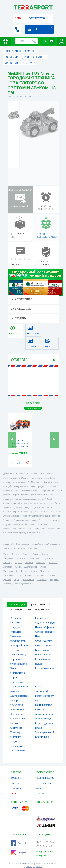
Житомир (8, 567)
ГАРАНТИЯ (16, 788)
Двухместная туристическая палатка (18, 719)
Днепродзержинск (29, 571)
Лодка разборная (19, 646)
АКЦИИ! (20, 18)
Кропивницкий (10, 571)
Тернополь (41, 575)
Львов (45, 554)
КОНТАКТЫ (42, 794)
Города (32, 604)
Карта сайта (50, 864)
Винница (7, 563)
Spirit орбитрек (18, 751)
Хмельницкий (31, 567)
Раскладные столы (45, 668)
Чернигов (41, 563)
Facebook (19, 843)
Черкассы (53, 563)
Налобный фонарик (45, 627)
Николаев (35, 558)
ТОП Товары (15, 609)
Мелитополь (28, 579)
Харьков (15, 554)
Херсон (18, 563)
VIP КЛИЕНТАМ (44, 783)
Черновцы (45, 571)
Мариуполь (48, 558)
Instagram (19, 853)
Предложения (42, 609)
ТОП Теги (45, 604)
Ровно (43, 567)
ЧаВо (29, 609)
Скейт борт (16, 728)
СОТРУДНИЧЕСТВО (45, 778)
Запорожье (8, 558)
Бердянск (54, 579)
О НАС (39, 788)
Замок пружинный (45, 732)
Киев (6, 554)
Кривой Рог (22, 558)
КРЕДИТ (15, 794)
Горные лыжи (42, 737)
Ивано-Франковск (25, 575)
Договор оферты (33, 867)
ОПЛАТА (15, 783)
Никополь (42, 579)
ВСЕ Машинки (33, 408)
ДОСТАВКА (16, 778)
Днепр (36, 554)
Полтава (29, 563)
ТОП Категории (17, 604)
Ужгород (7, 584)
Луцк (17, 579)
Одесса (26, 554)
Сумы (18, 567)
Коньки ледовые (44, 705)
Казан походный (44, 646)
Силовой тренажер (45, 632)
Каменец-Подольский (24, 584)
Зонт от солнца (43, 719)
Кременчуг (8, 575)
